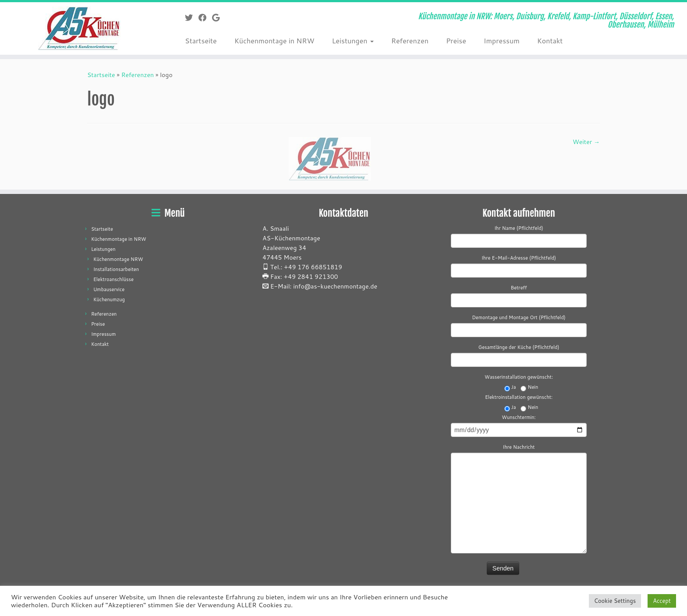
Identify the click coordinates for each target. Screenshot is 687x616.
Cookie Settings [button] (615, 601)
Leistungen (352, 40)
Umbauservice (109, 289)
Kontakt (550, 40)
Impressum (502, 40)
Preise (456, 40)
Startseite (201, 40)
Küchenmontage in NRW (274, 40)
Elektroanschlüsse (113, 279)
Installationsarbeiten (116, 269)
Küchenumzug (109, 299)
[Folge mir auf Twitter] (192, 18)
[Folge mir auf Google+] (219, 18)
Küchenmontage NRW (118, 259)
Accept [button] (662, 601)
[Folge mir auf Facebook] (205, 18)
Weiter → (586, 142)
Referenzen (410, 40)
